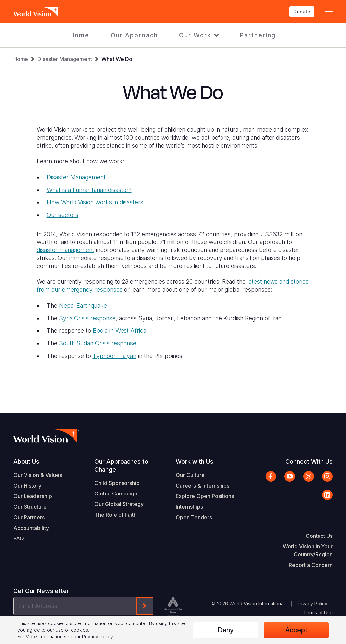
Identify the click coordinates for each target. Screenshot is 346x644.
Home (80, 35)
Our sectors (63, 215)
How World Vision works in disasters (95, 202)
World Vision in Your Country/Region (308, 550)
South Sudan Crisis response (98, 343)
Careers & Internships (203, 486)
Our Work (195, 35)
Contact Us (319, 536)
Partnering (258, 35)
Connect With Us (309, 462)
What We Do (117, 59)
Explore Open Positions (205, 496)
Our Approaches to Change (121, 466)
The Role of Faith (116, 515)
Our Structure (30, 507)
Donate (302, 11)
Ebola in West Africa (120, 331)
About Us (26, 462)
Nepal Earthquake (83, 305)
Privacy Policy (312, 603)
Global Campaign (116, 494)
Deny (226, 630)
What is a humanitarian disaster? (89, 190)
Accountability (31, 528)
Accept (296, 630)
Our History (27, 486)
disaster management (66, 250)
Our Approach (134, 35)
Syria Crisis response (87, 318)
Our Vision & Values (38, 475)
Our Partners (29, 517)
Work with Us (195, 462)
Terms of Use (318, 612)
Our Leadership (33, 496)
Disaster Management (65, 59)
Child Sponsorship (117, 483)
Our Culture (190, 475)
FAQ (19, 538)
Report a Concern (311, 565)
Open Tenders (194, 517)
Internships (189, 507)
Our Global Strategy (119, 504)
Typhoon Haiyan (115, 356)
